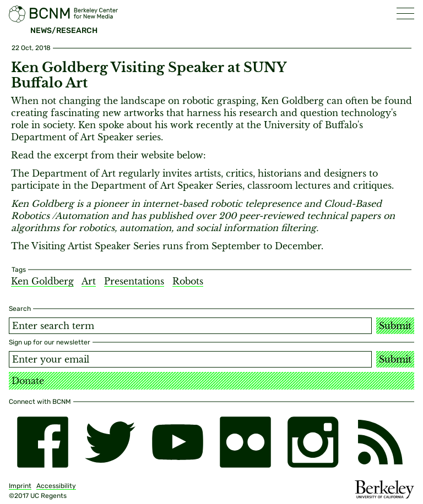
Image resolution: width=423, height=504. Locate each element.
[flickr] (245, 442)
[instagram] (313, 442)
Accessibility (56, 486)
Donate (28, 381)
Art (89, 281)
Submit (395, 326)
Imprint (20, 486)
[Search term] (190, 326)
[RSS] (380, 442)
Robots (188, 281)
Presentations (134, 281)
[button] (405, 13)
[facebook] (43, 442)
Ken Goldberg (42, 281)
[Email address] (190, 359)
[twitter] (110, 442)
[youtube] (178, 442)
